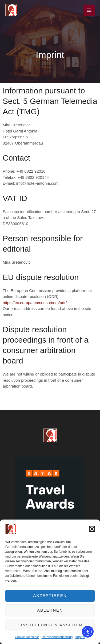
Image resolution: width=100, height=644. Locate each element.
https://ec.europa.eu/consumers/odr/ (35, 303)
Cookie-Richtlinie (27, 637)
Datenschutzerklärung (57, 637)
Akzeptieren (50, 595)
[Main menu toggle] (89, 10)
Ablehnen (50, 610)
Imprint (80, 637)
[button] (92, 529)
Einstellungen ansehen (50, 625)
